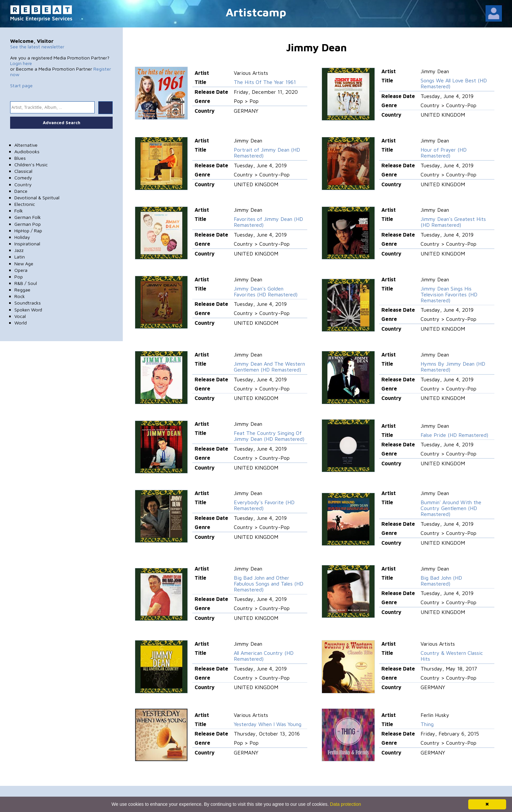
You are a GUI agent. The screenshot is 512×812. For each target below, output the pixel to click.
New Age (24, 264)
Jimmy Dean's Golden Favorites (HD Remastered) (266, 291)
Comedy (23, 178)
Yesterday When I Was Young (268, 724)
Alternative (26, 145)
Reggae (22, 290)
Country (23, 184)
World (21, 323)
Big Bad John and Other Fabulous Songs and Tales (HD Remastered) (269, 584)
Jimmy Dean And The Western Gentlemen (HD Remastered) (269, 367)
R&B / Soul (26, 283)
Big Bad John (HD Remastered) (441, 581)
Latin (20, 257)
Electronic (25, 204)
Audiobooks (27, 151)
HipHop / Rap (28, 231)
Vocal (20, 316)
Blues (20, 158)
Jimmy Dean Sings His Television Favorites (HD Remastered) (449, 294)
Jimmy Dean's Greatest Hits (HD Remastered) (453, 222)
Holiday (22, 237)
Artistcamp (256, 12)
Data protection (346, 804)
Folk (19, 211)
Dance (21, 191)
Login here (21, 63)
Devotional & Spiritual (37, 198)
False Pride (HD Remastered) (454, 435)
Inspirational (27, 244)
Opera (21, 270)
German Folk (28, 217)
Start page (21, 85)
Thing (427, 724)
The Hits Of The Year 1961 (265, 82)
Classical (23, 171)
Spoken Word (28, 310)
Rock (20, 296)
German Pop (28, 224)
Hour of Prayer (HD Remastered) (444, 153)
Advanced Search (62, 123)
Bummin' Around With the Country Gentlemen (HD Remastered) (451, 508)
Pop (19, 277)
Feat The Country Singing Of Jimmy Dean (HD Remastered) (269, 436)
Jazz (19, 250)
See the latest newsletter (37, 47)
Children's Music (31, 165)
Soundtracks (28, 303)
